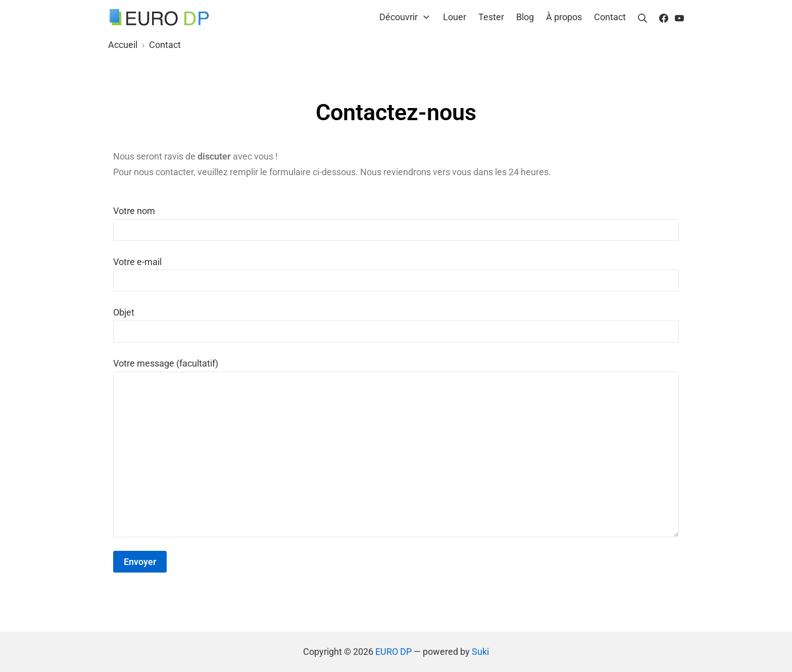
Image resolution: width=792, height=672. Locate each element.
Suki (480, 652)
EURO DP (393, 652)
